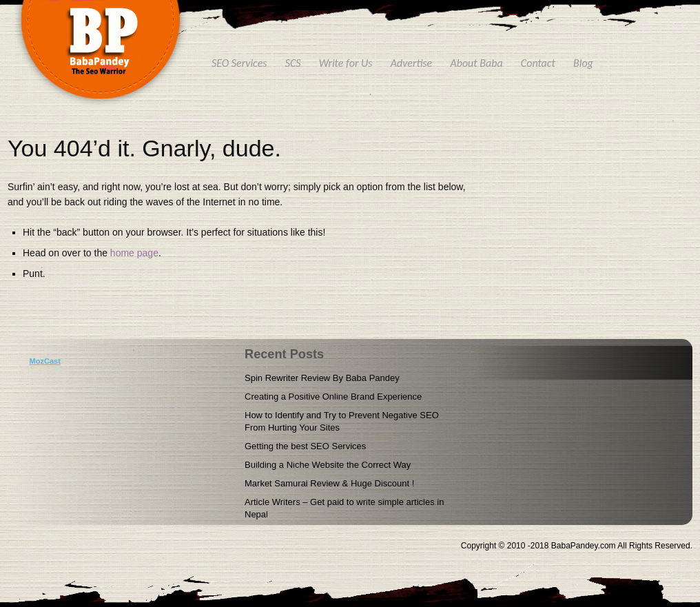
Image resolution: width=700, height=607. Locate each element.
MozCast (45, 361)
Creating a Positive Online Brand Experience (333, 397)
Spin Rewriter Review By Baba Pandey (322, 378)
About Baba (476, 63)
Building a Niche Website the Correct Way (328, 465)
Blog (583, 63)
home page (134, 253)
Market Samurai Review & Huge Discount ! (329, 483)
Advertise (412, 63)
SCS (293, 63)
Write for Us (346, 63)
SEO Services (239, 63)
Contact (538, 63)
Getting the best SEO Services (305, 446)
